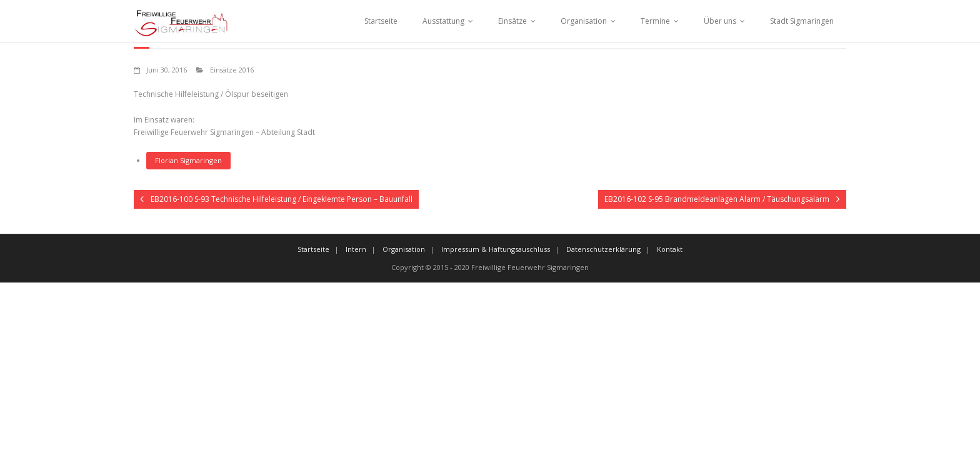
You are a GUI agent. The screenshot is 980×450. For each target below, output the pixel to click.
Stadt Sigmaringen (802, 21)
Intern (356, 249)
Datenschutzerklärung (603, 249)
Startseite (381, 21)
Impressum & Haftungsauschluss (496, 249)
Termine (655, 21)
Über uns (720, 21)
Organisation (584, 21)
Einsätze (512, 21)
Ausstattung (443, 21)
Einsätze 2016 (232, 70)
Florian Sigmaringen (188, 160)
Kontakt (670, 249)
